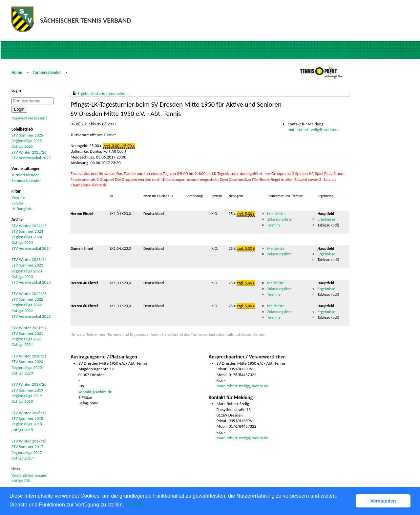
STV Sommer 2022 (27, 299)
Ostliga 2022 (22, 311)
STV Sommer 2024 (27, 231)
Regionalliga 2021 (27, 339)
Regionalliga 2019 (27, 396)
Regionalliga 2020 (27, 367)
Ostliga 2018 (22, 430)
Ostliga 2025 (22, 146)
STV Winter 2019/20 (29, 384)
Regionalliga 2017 (27, 452)
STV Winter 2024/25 (29, 226)
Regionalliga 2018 (27, 424)
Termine (274, 225)
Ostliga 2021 (22, 344)
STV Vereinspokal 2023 (31, 282)
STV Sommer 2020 (27, 362)
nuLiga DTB (21, 481)
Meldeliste (276, 214)
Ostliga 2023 (22, 277)
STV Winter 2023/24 (29, 259)
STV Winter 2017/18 (29, 441)
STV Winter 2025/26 (29, 152)
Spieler (17, 203)
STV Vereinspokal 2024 (31, 248)
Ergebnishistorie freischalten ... (104, 93)
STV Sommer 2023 (27, 265)
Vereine (18, 197)
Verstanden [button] (383, 501)
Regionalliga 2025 (27, 141)
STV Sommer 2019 (27, 390)
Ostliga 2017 (22, 458)
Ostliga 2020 (22, 373)
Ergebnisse (327, 219)
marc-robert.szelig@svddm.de (314, 129)
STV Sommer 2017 (27, 447)
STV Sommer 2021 (27, 333)
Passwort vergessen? (29, 118)
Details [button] (135, 505)
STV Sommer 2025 (27, 135)
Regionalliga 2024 (27, 237)
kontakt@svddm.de (95, 392)
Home (17, 72)
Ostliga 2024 (22, 242)
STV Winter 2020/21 (29, 356)
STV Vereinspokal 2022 (31, 316)
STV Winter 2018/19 (29, 413)
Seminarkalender (26, 180)
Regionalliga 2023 (27, 271)
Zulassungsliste (279, 219)
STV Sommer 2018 (27, 418)
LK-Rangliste (22, 209)
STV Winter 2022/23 (29, 294)
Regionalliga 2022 (27, 305)
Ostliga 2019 (22, 401)
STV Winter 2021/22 (29, 328)
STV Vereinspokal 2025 (31, 158)
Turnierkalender (47, 72)
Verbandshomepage (29, 475)
